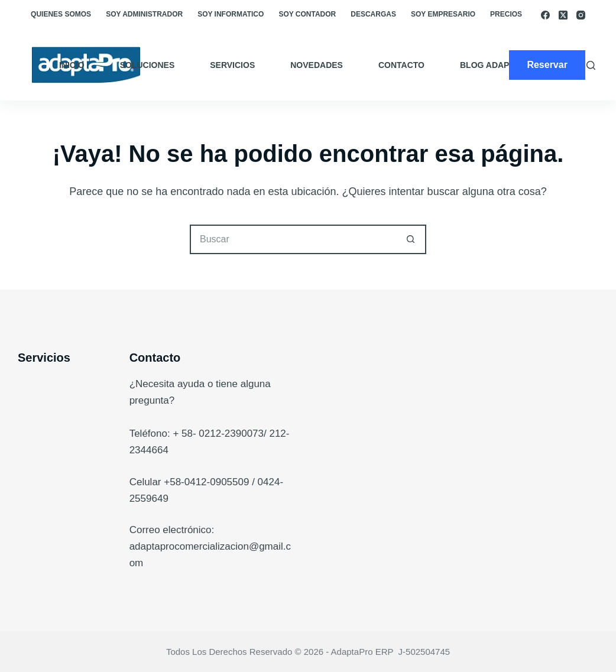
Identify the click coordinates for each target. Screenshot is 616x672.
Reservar (547, 65)
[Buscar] (591, 65)
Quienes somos (61, 14)
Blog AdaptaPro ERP (508, 65)
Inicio (72, 65)
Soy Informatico (231, 14)
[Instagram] (581, 15)
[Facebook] (545, 15)
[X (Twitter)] (563, 15)
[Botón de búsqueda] (411, 239)
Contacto (401, 65)
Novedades (317, 65)
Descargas (373, 14)
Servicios (232, 65)
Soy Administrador (144, 14)
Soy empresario (443, 14)
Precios (506, 14)
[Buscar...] (293, 239)
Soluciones (147, 65)
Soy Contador (307, 14)
